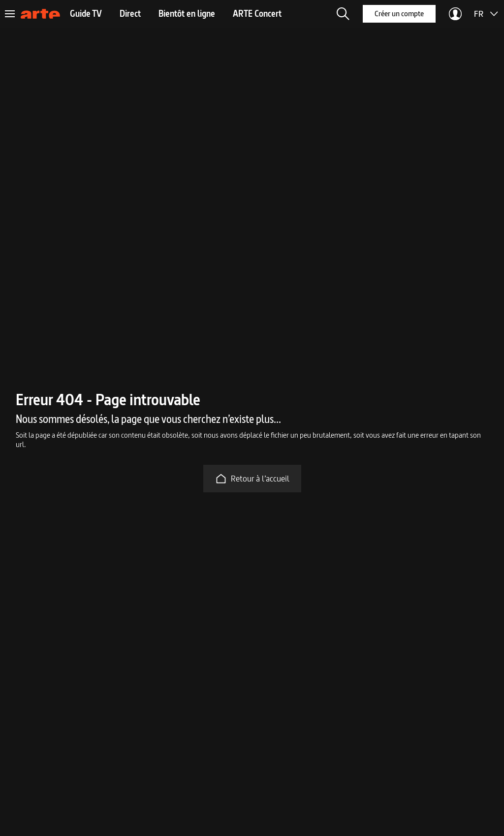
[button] (343, 14)
